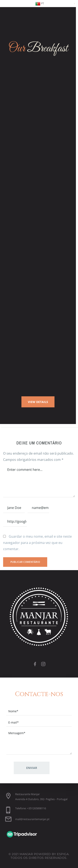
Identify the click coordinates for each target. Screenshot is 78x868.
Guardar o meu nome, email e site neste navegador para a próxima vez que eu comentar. (37, 543)
